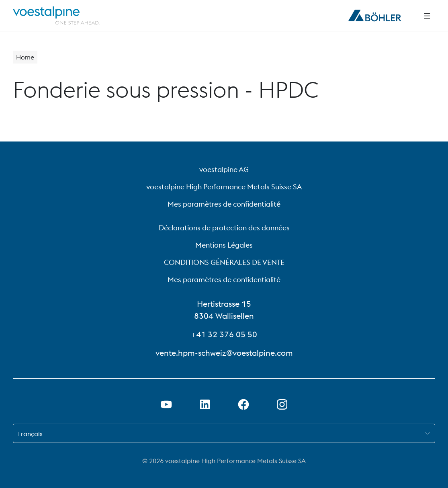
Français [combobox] (30, 434)
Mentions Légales (224, 245)
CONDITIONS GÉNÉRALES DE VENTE (224, 262)
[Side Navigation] (427, 16)
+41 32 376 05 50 (224, 334)
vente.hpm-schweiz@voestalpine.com (224, 353)
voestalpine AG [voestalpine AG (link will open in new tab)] (224, 169)
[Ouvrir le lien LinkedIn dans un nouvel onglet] (205, 404)
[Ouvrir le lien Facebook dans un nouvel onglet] (243, 404)
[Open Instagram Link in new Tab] (282, 404)
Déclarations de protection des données (224, 228)
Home (25, 57)
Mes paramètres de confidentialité (224, 204)
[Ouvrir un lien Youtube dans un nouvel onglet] (166, 404)
